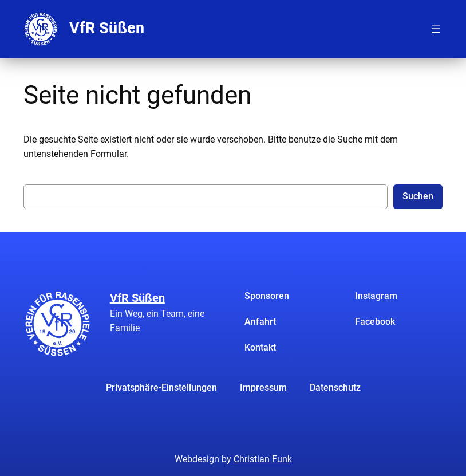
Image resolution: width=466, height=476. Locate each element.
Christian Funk (263, 459)
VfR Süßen (107, 28)
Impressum (263, 388)
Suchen (418, 196)
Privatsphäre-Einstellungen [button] (161, 388)
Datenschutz (335, 388)
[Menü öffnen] (436, 29)
